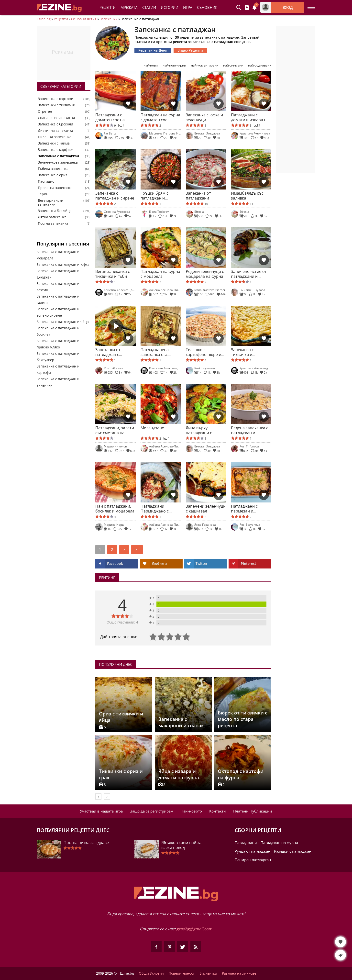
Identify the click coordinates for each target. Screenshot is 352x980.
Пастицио (46, 181)
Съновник (207, 7)
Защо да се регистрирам (152, 811)
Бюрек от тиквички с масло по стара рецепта (242, 719)
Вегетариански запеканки (51, 202)
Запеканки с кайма (54, 143)
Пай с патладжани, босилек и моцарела (115, 509)
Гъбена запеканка (53, 169)
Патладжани (246, 843)
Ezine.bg (44, 19)
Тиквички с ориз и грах (121, 774)
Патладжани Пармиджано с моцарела (155, 509)
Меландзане (152, 428)
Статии (149, 7)
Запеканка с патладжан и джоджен (58, 274)
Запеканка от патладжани (198, 196)
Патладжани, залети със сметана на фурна (115, 430)
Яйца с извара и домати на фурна (179, 774)
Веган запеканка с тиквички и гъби (113, 274)
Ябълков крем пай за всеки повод (181, 845)
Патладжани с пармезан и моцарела (244, 509)
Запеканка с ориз (53, 175)
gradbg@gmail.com (194, 929)
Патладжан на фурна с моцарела (160, 274)
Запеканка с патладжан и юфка (63, 264)
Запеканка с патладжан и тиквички (58, 382)
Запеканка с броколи (55, 124)
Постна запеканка (53, 223)
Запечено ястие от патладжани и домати (249, 274)
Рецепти (108, 7)
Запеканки (109, 19)
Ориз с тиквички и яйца (121, 717)
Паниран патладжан (253, 860)
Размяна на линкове (239, 973)
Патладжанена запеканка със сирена (155, 352)
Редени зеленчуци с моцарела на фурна (205, 274)
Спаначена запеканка (56, 118)
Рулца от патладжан (253, 851)
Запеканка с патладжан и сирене (115, 196)
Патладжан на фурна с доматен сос (160, 117)
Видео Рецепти (190, 50)
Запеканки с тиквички (57, 105)
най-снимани (233, 65)
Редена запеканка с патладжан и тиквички (250, 430)
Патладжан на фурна (279, 843)
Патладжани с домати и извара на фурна (250, 117)
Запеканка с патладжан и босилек (58, 331)
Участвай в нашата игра (101, 811)
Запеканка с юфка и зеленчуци (204, 117)
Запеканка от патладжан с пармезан (108, 352)
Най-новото (191, 811)
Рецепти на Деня (153, 50)
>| (137, 549)
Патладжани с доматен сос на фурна (110, 117)
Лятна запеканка (52, 217)
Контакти (218, 811)
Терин (43, 194)
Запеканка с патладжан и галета (58, 299)
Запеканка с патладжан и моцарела (58, 255)
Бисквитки (208, 973)
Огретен (45, 111)
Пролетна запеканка (55, 188)
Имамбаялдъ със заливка (247, 196)
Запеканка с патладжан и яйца (63, 322)
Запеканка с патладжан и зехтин (58, 287)
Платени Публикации (253, 811)
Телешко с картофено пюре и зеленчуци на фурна (205, 352)
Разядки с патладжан (293, 851)
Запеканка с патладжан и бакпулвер (58, 357)
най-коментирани (205, 65)
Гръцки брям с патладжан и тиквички (154, 196)
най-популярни (174, 65)
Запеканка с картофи (56, 99)
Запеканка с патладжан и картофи (58, 369)
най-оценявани (260, 65)
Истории (170, 7)
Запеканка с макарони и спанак (181, 722)
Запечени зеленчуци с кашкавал (206, 509)
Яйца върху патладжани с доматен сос (199, 430)
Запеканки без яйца (55, 211)
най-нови (151, 65)
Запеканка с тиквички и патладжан (242, 352)
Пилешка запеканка (55, 137)
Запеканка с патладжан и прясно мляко (58, 344)
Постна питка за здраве (86, 843)
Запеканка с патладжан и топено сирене (58, 312)
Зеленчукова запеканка (58, 162)
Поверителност (182, 973)
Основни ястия (84, 19)
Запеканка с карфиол (56, 150)
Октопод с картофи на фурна (241, 774)
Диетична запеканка (55, 131)
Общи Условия (151, 973)
